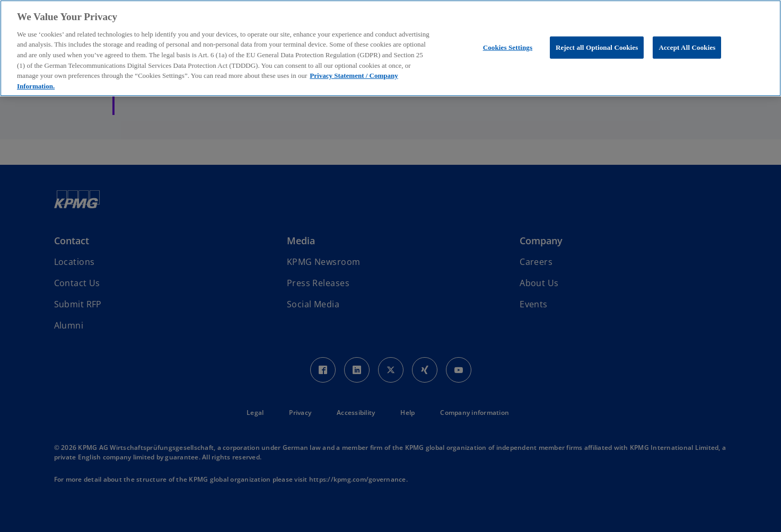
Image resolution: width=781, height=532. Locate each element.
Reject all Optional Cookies (597, 47)
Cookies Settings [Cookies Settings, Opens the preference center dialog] (508, 47)
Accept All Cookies (687, 47)
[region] (390, 48)
